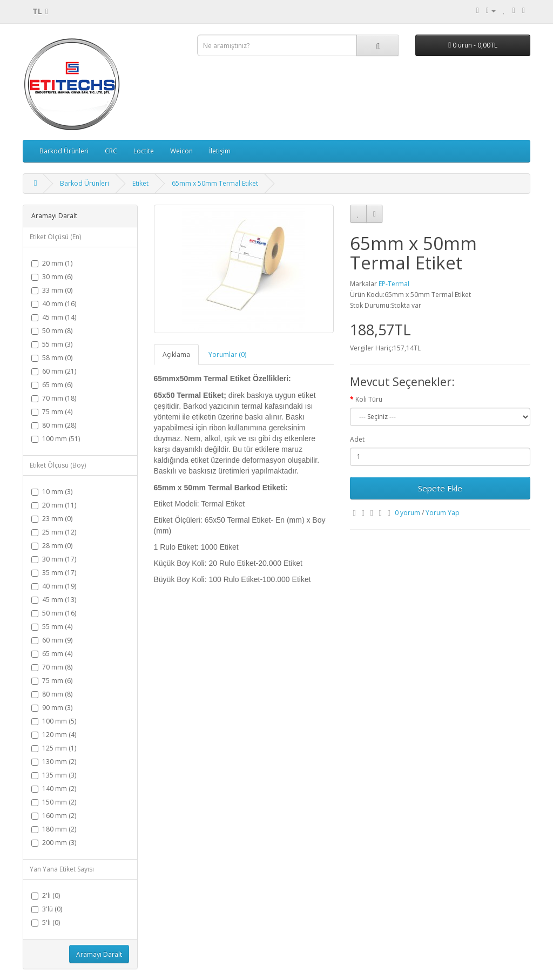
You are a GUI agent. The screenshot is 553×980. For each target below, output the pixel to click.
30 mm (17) (54, 559)
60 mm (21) (54, 371)
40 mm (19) (54, 586)
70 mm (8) (52, 667)
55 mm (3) (52, 344)
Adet (357, 439)
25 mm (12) (54, 532)
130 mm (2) (54, 762)
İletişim (220, 151)
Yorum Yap (443, 513)
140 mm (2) (54, 789)
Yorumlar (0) (227, 354)
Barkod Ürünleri (64, 151)
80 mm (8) (52, 694)
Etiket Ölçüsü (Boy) (58, 465)
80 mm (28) (54, 425)
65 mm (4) (52, 654)
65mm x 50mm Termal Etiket (215, 183)
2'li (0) (46, 895)
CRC (111, 151)
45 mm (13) (54, 600)
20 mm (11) (54, 505)
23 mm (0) (52, 519)
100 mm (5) (54, 721)
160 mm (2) (54, 816)
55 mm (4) (52, 627)
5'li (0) (46, 922)
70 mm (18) (54, 398)
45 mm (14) (54, 317)
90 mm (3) (52, 708)
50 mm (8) (52, 331)
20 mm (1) (52, 263)
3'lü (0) (47, 909)
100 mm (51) (56, 439)
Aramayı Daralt (99, 954)
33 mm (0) (52, 290)
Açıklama (176, 354)
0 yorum (407, 513)
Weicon (181, 151)
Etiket (140, 183)
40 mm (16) (54, 304)
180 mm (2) (54, 829)
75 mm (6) (52, 681)
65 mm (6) (52, 385)
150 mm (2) (54, 802)
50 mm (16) (54, 613)
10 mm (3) (52, 492)
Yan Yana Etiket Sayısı (62, 869)
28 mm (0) (52, 546)
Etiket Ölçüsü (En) (55, 237)
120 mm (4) (54, 735)
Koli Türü (369, 399)
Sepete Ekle (440, 488)
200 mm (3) (54, 843)
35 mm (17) (54, 573)
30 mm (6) (52, 277)
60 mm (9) (52, 640)
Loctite (144, 151)
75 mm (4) (52, 412)
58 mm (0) (52, 358)
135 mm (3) (54, 775)
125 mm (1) (54, 748)
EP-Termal (394, 284)
